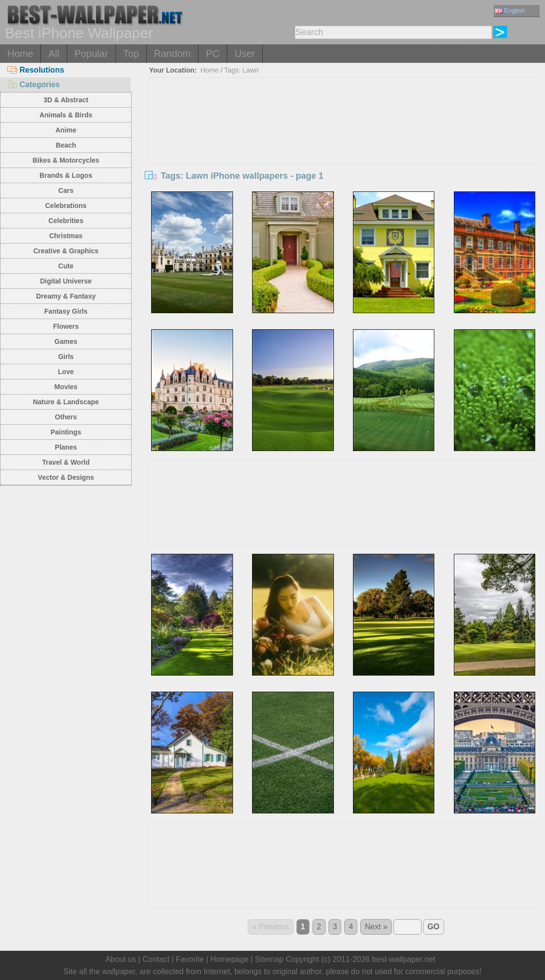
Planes (66, 447)
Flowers (66, 326)
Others (66, 417)
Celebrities (66, 221)
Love (66, 372)
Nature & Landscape (66, 402)
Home (20, 54)
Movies (66, 387)
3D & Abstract (66, 100)
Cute (66, 266)
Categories (34, 85)
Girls (66, 357)
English (510, 10)
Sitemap (269, 959)
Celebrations (66, 206)
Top (131, 54)
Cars (66, 190)
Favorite (190, 959)
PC (213, 54)
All (54, 54)
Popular (91, 54)
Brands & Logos (66, 175)
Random (173, 54)
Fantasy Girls (66, 311)
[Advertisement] (343, 151)
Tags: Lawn (242, 70)
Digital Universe (66, 281)
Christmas (66, 236)
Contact (156, 959)
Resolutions (36, 70)
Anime (66, 130)
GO (434, 927)
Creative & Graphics (66, 251)
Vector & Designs (66, 477)
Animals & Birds (66, 115)
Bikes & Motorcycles (66, 160)
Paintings (66, 432)
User (245, 54)
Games (66, 341)
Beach (66, 145)
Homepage (230, 959)
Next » (376, 927)
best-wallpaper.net (404, 959)
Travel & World (66, 462)
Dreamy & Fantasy (66, 296)
